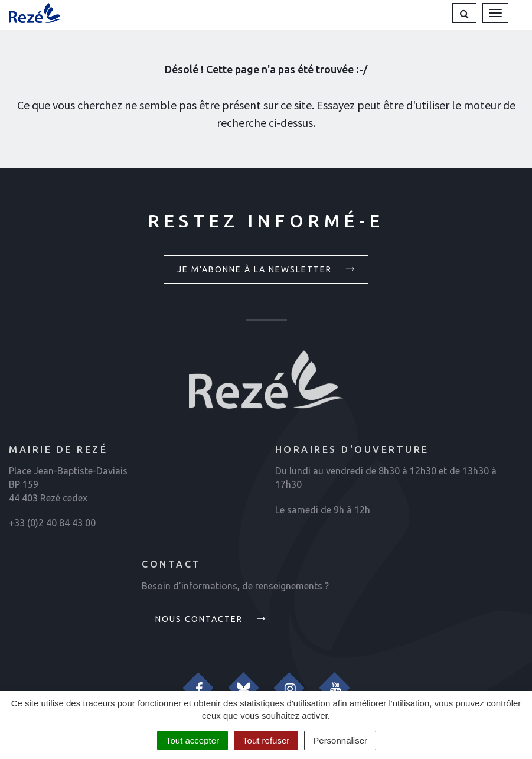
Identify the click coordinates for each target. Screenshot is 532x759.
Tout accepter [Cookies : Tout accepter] (192, 740)
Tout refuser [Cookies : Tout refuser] (266, 740)
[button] (464, 13)
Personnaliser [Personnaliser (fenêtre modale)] (340, 740)
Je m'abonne (267, 268)
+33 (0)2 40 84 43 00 (52, 523)
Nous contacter (212, 618)
